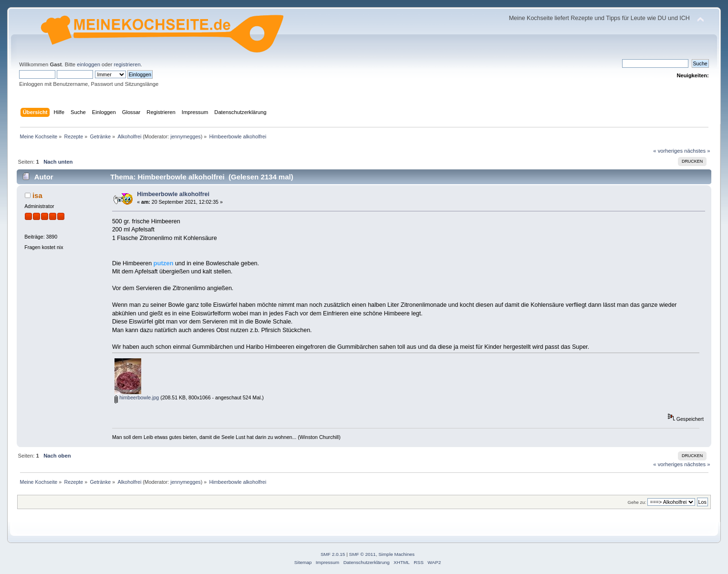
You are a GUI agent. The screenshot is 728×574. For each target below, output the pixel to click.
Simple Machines (396, 554)
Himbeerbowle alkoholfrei (173, 194)
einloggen (88, 64)
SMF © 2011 (363, 554)
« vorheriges (668, 151)
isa (37, 195)
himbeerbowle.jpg (137, 397)
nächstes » (697, 151)
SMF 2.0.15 (333, 554)
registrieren (127, 64)
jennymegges (185, 136)
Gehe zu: (637, 502)
